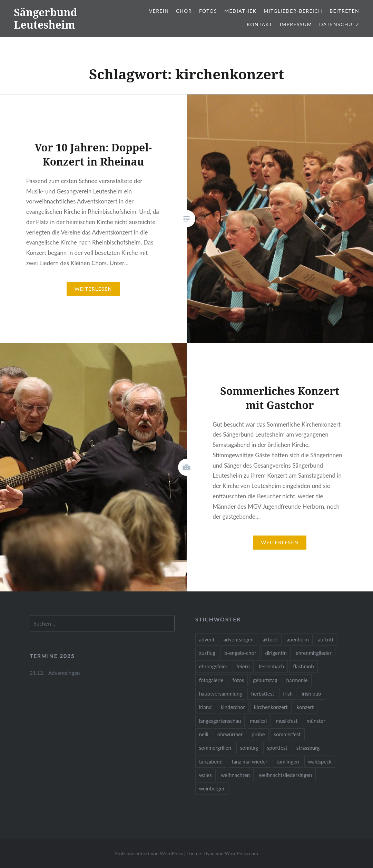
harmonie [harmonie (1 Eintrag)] (297, 680)
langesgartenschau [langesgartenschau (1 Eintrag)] (220, 721)
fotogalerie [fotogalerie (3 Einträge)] (211, 680)
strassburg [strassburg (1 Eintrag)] (308, 748)
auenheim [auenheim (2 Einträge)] (298, 639)
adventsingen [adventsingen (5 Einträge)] (239, 639)
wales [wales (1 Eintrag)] (205, 775)
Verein (159, 11)
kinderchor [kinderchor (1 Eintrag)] (233, 707)
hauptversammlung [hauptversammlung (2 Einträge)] (221, 694)
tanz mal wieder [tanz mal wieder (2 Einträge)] (249, 761)
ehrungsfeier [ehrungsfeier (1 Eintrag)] (213, 666)
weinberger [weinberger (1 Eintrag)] (212, 788)
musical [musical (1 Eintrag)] (258, 721)
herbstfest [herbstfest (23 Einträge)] (263, 694)
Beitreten (344, 11)
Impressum (296, 24)
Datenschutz (339, 24)
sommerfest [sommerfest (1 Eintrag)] (287, 734)
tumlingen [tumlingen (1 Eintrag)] (288, 761)
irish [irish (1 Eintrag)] (288, 694)
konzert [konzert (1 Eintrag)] (305, 707)
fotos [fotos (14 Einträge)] (238, 680)
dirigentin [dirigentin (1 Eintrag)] (276, 653)
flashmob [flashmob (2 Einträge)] (303, 666)
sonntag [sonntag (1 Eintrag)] (249, 748)
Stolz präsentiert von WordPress (149, 853)
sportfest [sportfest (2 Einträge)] (277, 748)
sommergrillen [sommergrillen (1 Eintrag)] (215, 748)
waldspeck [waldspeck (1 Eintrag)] (320, 761)
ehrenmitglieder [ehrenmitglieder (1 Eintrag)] (314, 653)
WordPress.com (242, 853)
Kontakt (260, 24)
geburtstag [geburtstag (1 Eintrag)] (265, 680)
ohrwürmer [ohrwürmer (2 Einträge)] (230, 734)
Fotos (208, 11)
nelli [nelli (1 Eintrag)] (204, 734)
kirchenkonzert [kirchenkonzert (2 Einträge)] (271, 707)
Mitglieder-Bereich (293, 11)
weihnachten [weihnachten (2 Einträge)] (235, 775)
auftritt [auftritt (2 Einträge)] (326, 639)
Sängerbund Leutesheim (46, 18)
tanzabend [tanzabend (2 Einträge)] (211, 761)
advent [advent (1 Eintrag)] (207, 639)
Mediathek (240, 11)
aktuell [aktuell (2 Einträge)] (270, 639)
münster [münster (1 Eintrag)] (316, 721)
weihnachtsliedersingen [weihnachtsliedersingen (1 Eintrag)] (285, 775)
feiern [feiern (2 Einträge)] (243, 666)
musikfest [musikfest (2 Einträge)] (287, 721)
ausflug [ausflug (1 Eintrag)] (207, 653)
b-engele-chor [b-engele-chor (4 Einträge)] (240, 653)
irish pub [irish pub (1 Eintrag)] (311, 694)
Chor (184, 11)
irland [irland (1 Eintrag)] (205, 707)
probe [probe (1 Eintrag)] (258, 734)
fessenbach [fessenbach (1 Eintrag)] (272, 666)
